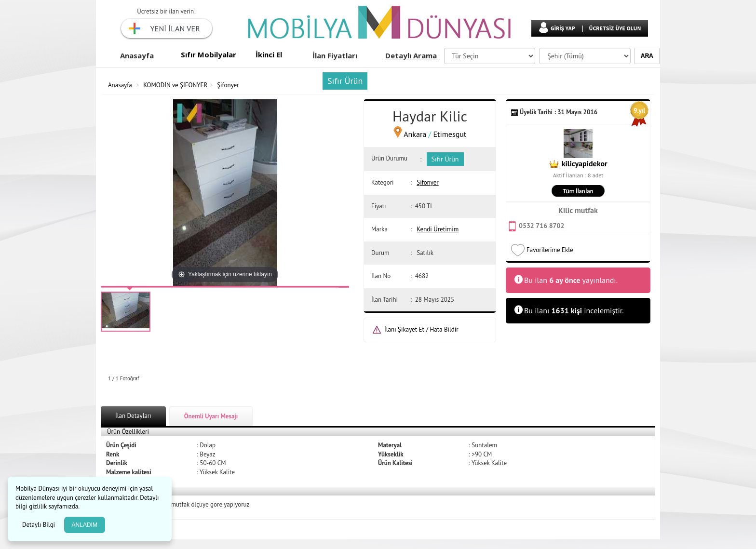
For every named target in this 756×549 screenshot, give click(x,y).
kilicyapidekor (585, 163)
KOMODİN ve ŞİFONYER (175, 85)
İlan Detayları (133, 416)
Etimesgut (450, 134)
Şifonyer (228, 85)
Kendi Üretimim (438, 229)
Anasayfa (137, 55)
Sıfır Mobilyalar (209, 54)
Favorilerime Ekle (550, 250)
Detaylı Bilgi (40, 525)
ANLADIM (85, 525)
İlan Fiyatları (335, 55)
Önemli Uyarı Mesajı (211, 416)
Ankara (415, 134)
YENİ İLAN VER (175, 28)
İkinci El (269, 54)
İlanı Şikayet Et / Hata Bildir (421, 329)
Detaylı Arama (411, 55)
